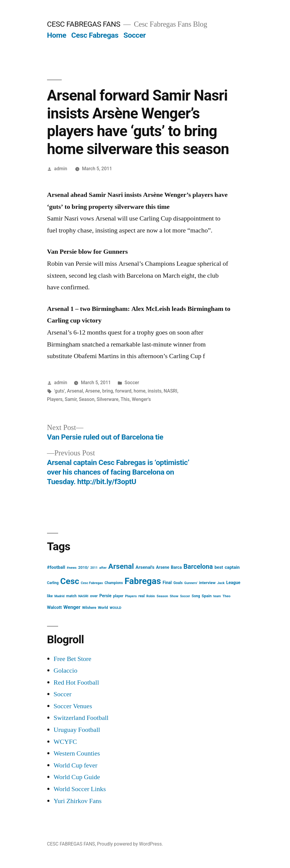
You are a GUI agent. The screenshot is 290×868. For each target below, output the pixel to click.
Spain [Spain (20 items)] (207, 596)
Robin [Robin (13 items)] (151, 596)
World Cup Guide (77, 777)
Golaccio (65, 671)
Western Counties (77, 753)
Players (55, 399)
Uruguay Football (77, 730)
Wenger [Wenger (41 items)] (72, 607)
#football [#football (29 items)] (56, 567)
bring (108, 391)
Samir (71, 399)
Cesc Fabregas (95, 35)
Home (57, 35)
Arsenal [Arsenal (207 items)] (121, 566)
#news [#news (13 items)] (72, 568)
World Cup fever (75, 765)
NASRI (170, 391)
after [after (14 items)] (103, 568)
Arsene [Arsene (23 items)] (163, 567)
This (125, 399)
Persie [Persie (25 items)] (106, 596)
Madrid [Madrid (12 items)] (59, 596)
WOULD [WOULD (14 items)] (115, 608)
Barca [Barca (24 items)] (176, 567)
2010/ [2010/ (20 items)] (83, 567)
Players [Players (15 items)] (131, 596)
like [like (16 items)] (50, 596)
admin (61, 169)
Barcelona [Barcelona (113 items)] (198, 567)
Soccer (135, 35)
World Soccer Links (80, 789)
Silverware (108, 399)
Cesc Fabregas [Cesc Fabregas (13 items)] (92, 583)
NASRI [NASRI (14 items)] (83, 596)
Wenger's (141, 399)
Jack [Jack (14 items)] (221, 583)
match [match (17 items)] (71, 596)
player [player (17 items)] (118, 596)
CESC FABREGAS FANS (84, 24)
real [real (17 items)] (142, 596)
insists (155, 391)
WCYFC (65, 742)
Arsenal (75, 391)
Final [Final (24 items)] (167, 583)
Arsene (92, 391)
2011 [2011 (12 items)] (94, 568)
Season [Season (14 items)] (162, 596)
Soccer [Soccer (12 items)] (185, 596)
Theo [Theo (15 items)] (227, 596)
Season (87, 399)
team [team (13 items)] (217, 596)
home (140, 391)
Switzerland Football (81, 718)
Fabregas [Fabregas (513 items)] (143, 581)
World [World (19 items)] (103, 608)
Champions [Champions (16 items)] (114, 583)
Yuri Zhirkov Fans (78, 801)
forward (123, 391)
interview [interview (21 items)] (207, 583)
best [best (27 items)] (219, 567)
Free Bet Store (72, 659)
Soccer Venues (73, 706)
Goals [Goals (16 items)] (178, 583)
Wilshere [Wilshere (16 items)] (89, 608)
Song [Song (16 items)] (196, 596)
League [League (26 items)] (233, 583)
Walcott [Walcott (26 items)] (54, 608)
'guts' (60, 391)
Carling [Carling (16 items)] (53, 583)
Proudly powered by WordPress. (130, 844)
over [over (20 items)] (94, 596)
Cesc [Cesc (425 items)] (70, 581)
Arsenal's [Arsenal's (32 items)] (145, 567)
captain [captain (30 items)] (232, 567)
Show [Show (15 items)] (174, 596)
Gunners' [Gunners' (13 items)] (191, 583)
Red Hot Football (76, 682)
